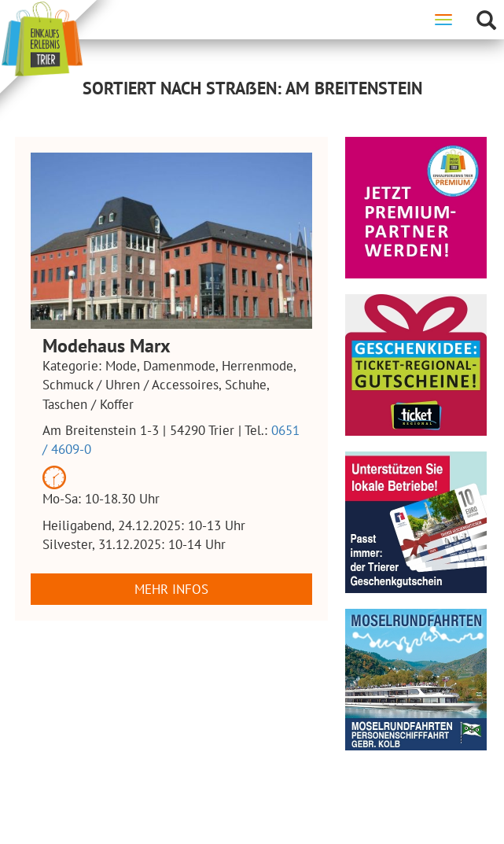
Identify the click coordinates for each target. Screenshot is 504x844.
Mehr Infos (171, 589)
